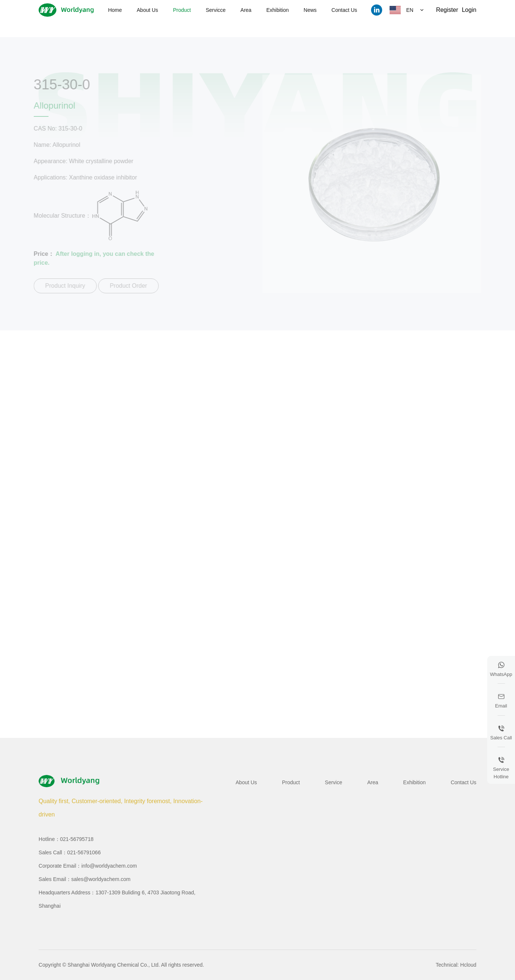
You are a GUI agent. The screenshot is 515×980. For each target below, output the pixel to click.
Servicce (216, 10)
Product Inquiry (63, 286)
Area (246, 10)
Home (115, 10)
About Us (148, 10)
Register (447, 10)
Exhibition (278, 10)
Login (469, 10)
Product (182, 10)
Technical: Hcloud (456, 965)
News (310, 10)
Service (334, 782)
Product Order (127, 286)
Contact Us (344, 10)
